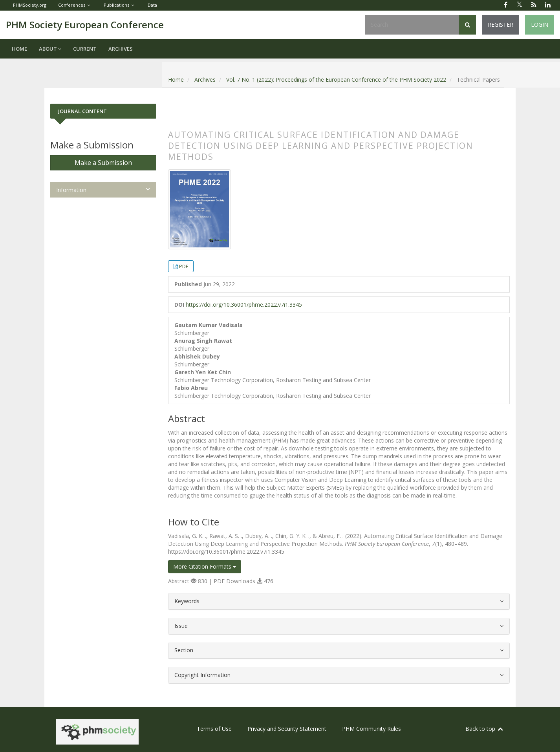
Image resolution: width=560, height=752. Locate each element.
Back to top (485, 729)
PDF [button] (184, 266)
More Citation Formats (205, 566)
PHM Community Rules (372, 729)
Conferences (72, 5)
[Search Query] (412, 25)
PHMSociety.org (30, 5)
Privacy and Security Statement (287, 729)
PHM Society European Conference (85, 25)
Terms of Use (214, 729)
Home (19, 49)
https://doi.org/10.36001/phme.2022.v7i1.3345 (244, 305)
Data (152, 5)
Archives (121, 49)
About (50, 49)
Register (501, 25)
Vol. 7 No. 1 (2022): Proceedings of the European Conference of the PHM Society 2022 (336, 80)
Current (85, 49)
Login (540, 25)
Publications (116, 5)
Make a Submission (103, 163)
